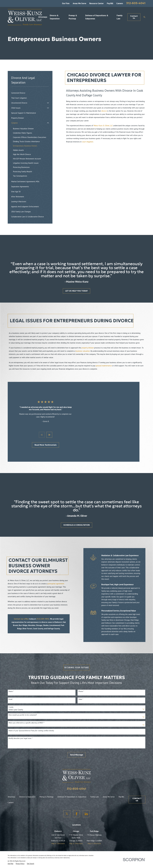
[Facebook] (77, 806)
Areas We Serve (79, 3)
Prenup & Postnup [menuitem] (73, 17)
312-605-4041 (136, 3)
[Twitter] (67, 806)
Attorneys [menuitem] (43, 17)
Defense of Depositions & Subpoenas (72, 789)
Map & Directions (58, 836)
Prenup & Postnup (46, 789)
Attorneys (11, 789)
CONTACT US (137, 792)
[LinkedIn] (86, 806)
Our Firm (66, 3)
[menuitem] (30, 93)
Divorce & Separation (27, 789)
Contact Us (134, 17)
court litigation (88, 142)
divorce (104, 111)
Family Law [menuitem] (119, 17)
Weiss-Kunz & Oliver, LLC (103, 125)
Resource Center (96, 3)
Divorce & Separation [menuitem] (55, 17)
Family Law (94, 789)
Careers (120, 3)
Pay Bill (110, 3)
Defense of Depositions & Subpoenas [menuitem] (97, 17)
